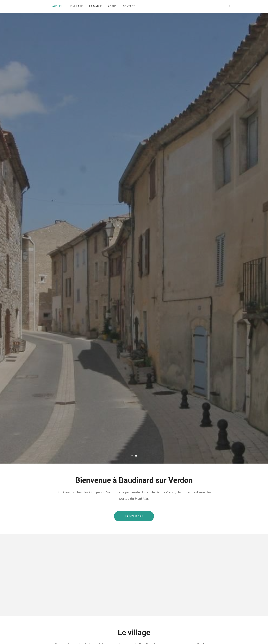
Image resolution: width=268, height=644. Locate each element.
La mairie (96, 6)
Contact (129, 6)
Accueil (58, 6)
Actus (112, 6)
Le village (76, 6)
